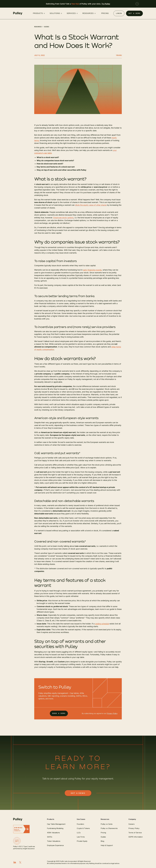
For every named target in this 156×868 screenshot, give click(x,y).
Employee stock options (63, 218)
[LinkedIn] (15, 862)
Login (119, 13)
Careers (131, 824)
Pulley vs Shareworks (109, 828)
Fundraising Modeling (55, 828)
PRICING (105, 13)
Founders (80, 824)
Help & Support (107, 845)
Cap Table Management (56, 824)
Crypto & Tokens (83, 828)
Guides (47, 27)
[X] (20, 862)
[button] (39, 13)
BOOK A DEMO (59, 713)
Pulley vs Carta (107, 824)
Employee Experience (55, 845)
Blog (102, 841)
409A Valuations (53, 833)
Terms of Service (135, 833)
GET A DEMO (134, 13)
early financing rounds (92, 270)
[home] (18, 13)
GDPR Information (136, 837)
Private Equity (82, 841)
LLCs (79, 833)
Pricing (103, 833)
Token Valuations (54, 841)
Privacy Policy (112, 713)
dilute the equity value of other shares (91, 205)
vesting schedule (102, 624)
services (71, 13)
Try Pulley (106, 4)
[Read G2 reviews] (25, 829)
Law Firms (81, 837)
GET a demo (78, 793)
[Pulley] (25, 819)
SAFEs (50, 837)
